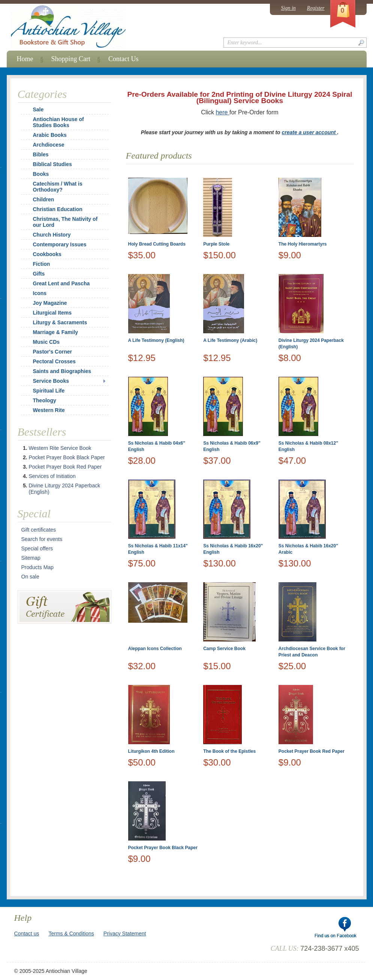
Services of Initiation (52, 476)
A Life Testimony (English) (156, 340)
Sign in (288, 8)
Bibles (41, 154)
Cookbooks (47, 254)
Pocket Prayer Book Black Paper (163, 848)
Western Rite (49, 410)
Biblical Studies (52, 164)
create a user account (310, 132)
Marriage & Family (56, 332)
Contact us (27, 934)
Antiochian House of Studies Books (58, 122)
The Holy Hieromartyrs (303, 244)
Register (316, 8)
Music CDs (46, 342)
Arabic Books (50, 135)
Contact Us (124, 59)
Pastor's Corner (52, 352)
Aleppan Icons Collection (155, 649)
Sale (38, 109)
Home (25, 59)
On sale (30, 577)
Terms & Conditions (71, 934)
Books (41, 174)
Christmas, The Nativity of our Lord (61, 222)
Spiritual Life (49, 391)
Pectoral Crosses (54, 361)
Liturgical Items (52, 313)
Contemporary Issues (60, 244)
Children (44, 199)
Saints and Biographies (62, 371)
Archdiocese (49, 145)
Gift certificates (39, 530)
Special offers (37, 548)
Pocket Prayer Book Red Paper (312, 751)
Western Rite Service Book (60, 448)
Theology (45, 400)
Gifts (39, 274)
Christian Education (58, 209)
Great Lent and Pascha (61, 283)
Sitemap (31, 558)
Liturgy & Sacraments (60, 322)
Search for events (42, 539)
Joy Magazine (50, 303)
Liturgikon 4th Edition (151, 751)
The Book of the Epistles (229, 751)
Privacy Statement (125, 934)
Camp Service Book (224, 649)
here (222, 112)
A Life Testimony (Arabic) (230, 340)
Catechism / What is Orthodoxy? (58, 187)
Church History (52, 235)
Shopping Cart (71, 59)
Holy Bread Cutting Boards (157, 244)
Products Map (37, 567)
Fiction (42, 264)
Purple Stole (216, 244)
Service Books (51, 381)
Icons (40, 293)
